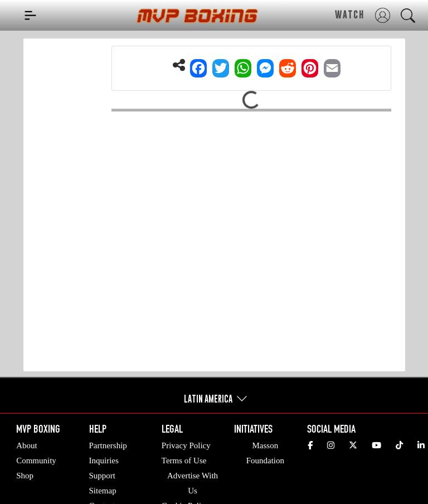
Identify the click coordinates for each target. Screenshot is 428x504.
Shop (25, 476)
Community (36, 461)
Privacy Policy (186, 445)
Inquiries (104, 461)
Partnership (108, 445)
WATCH (350, 14)
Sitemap (103, 491)
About (27, 445)
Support (103, 476)
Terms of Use (184, 461)
